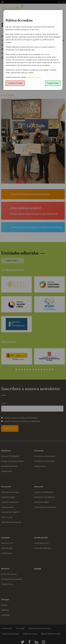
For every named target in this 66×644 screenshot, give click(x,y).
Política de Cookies (33, 77)
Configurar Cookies (15, 83)
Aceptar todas (53, 83)
